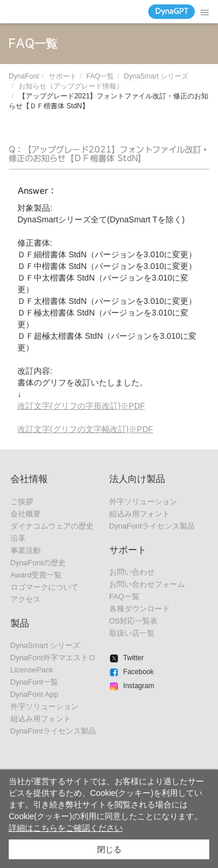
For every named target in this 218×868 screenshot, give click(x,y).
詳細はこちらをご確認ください (66, 828)
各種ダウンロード (140, 609)
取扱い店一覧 (132, 633)
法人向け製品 (137, 479)
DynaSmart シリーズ (156, 76)
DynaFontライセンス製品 (53, 731)
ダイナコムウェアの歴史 (52, 526)
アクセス (26, 599)
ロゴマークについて (44, 587)
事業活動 (26, 550)
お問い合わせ (132, 572)
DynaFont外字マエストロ (53, 658)
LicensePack (32, 670)
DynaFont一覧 (34, 682)
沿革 (18, 538)
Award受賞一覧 (36, 575)
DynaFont (24, 76)
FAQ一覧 (100, 76)
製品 (20, 623)
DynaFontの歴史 (38, 563)
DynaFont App (34, 694)
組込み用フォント (41, 719)
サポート (63, 76)
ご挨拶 (22, 502)
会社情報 (29, 479)
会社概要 (26, 514)
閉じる (109, 849)
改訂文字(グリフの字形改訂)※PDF (81, 406)
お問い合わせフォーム (147, 584)
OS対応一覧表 (134, 621)
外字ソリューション (44, 706)
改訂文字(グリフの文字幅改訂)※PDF (85, 429)
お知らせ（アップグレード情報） (71, 86)
